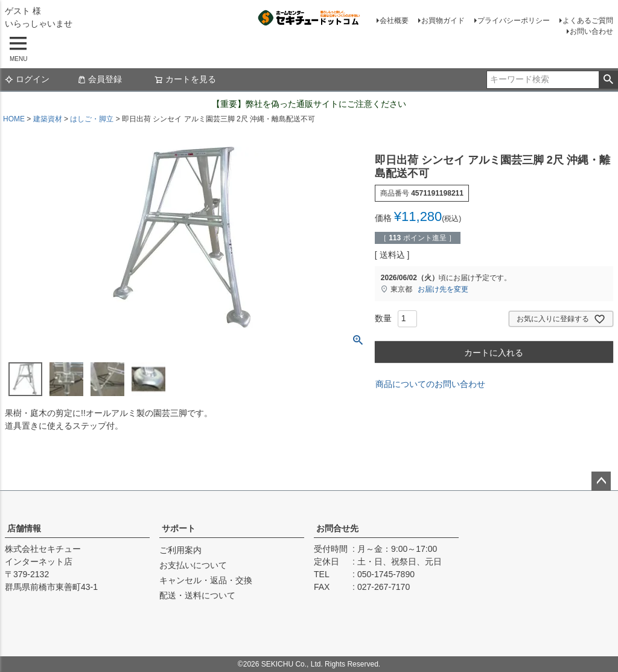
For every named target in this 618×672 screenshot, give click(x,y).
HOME (14, 119)
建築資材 (48, 119)
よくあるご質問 (588, 21)
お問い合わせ (591, 31)
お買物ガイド (443, 21)
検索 (608, 80)
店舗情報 (24, 528)
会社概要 (394, 21)
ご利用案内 (180, 550)
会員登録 (100, 79)
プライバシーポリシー (514, 21)
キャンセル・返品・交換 (206, 580)
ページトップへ (601, 481)
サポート (179, 528)
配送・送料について (197, 595)
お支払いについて (193, 565)
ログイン (27, 79)
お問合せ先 (337, 528)
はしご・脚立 (92, 119)
